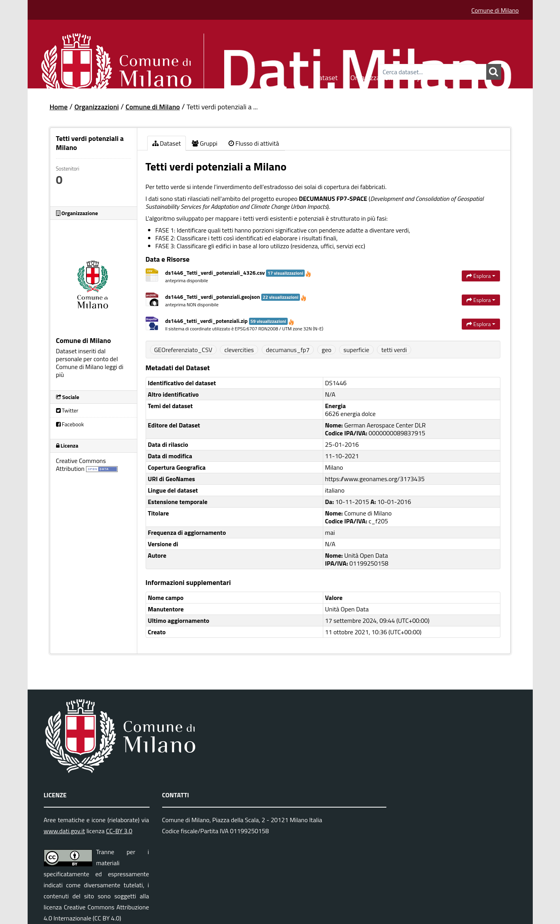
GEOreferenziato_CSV (183, 350)
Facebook (70, 424)
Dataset (326, 76)
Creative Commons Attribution (81, 465)
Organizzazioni (372, 76)
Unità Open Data (347, 609)
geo (327, 350)
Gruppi (416, 76)
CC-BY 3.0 (119, 831)
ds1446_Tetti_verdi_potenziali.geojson (236, 297)
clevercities (239, 350)
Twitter (67, 410)
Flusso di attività (254, 143)
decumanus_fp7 (288, 350)
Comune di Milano (495, 10)
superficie (356, 350)
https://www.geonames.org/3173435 (375, 479)
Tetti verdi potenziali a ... (222, 107)
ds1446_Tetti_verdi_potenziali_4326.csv (239, 273)
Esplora (481, 276)
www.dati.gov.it (65, 831)
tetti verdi (394, 350)
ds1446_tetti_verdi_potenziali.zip (230, 321)
